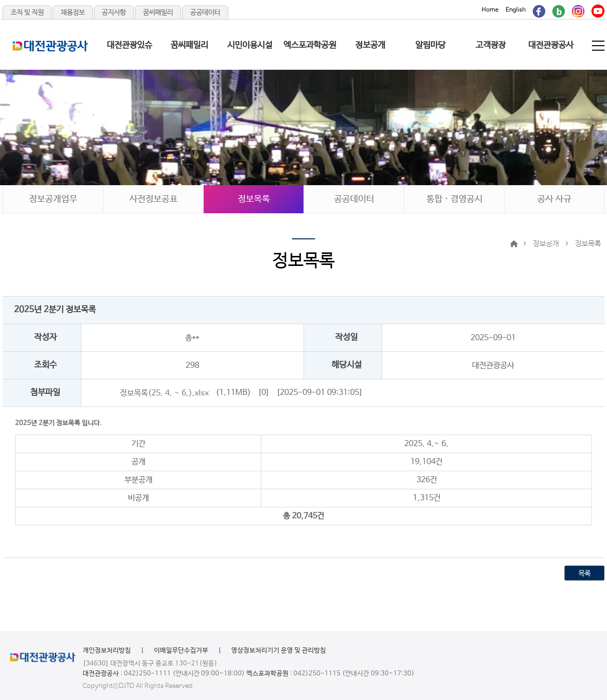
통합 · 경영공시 (454, 199)
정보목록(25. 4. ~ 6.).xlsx (164, 393)
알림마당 (430, 45)
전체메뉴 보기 (599, 46)
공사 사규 (554, 199)
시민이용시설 (250, 45)
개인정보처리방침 (107, 651)
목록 (584, 574)
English (516, 10)
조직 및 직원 (27, 13)
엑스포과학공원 (310, 45)
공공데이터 (205, 13)
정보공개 (370, 45)
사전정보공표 (154, 199)
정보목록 (254, 199)
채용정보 (73, 13)
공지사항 (114, 13)
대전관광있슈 (129, 45)
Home (490, 10)
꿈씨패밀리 (158, 13)
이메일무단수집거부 (181, 651)
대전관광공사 (551, 45)
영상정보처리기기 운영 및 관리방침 (279, 651)
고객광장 (491, 45)
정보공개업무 (53, 199)
